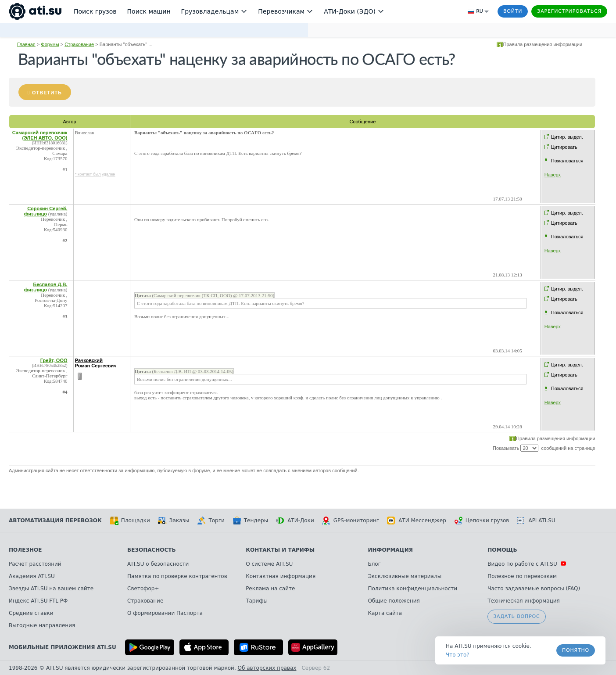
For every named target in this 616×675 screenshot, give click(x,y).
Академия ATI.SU (32, 576)
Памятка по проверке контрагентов (177, 576)
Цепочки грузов (482, 521)
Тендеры (250, 521)
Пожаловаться (567, 161)
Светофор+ (143, 589)
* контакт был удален (95, 174)
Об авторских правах (267, 668)
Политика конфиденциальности (412, 589)
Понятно (576, 650)
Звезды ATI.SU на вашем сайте (51, 589)
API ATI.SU (536, 521)
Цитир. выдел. (567, 137)
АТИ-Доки (295, 521)
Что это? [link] (458, 655)
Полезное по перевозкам (522, 576)
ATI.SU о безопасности (158, 564)
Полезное (25, 550)
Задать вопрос (516, 616)
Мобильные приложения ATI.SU (63, 647)
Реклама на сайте (270, 589)
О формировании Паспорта (165, 613)
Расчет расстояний (35, 564)
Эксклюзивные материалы (405, 576)
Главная (26, 44)
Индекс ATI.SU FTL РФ (38, 601)
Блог (374, 564)
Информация (390, 550)
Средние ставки (31, 613)
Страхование (79, 44)
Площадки (130, 521)
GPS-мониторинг (351, 521)
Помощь (502, 550)
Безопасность (152, 550)
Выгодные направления (42, 625)
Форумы (50, 44)
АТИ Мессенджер (417, 521)
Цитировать (564, 147)
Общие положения (394, 601)
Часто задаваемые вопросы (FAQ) (534, 589)
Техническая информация (524, 601)
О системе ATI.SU (269, 564)
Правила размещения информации (543, 44)
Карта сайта (385, 613)
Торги (211, 521)
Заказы (174, 521)
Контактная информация (281, 576)
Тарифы (257, 601)
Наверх (553, 175)
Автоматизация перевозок (55, 521)
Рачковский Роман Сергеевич (96, 363)
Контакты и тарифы (280, 550)
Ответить (47, 93)
